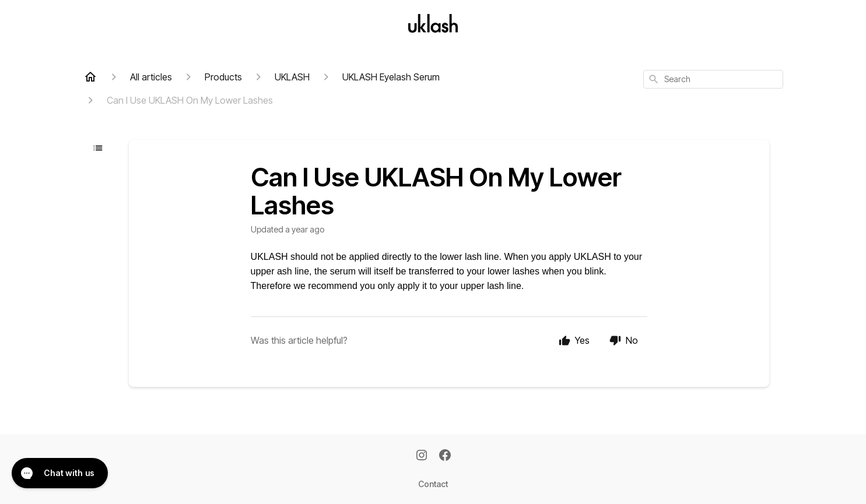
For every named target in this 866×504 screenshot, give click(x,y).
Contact (433, 484)
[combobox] (713, 79)
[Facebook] (445, 456)
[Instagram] (422, 456)
